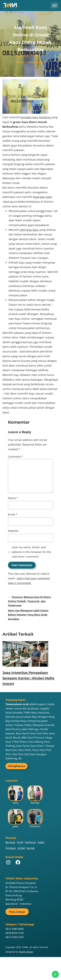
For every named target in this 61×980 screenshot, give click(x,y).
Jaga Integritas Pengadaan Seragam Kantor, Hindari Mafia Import (28, 678)
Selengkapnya (17, 766)
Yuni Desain (21, 55)
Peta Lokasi (17, 912)
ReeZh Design (26, 952)
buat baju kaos (43, 197)
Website (13, 531)
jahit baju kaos (29, 230)
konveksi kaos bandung (36, 117)
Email (13, 514)
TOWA (25, 947)
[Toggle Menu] (55, 5)
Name (13, 498)
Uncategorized (36, 62)
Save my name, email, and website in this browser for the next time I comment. (31, 552)
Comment (15, 457)
